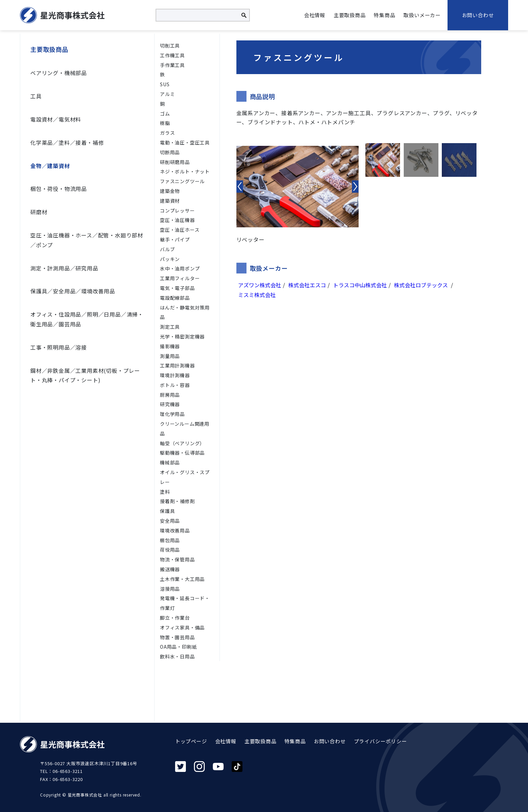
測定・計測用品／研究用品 (64, 268)
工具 (36, 96)
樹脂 (165, 123)
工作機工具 (172, 55)
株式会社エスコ (307, 285)
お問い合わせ (478, 15)
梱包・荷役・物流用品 (59, 189)
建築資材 (170, 201)
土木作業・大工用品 (182, 579)
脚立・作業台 (175, 618)
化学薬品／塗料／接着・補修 (67, 142)
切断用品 (170, 152)
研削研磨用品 (175, 162)
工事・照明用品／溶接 (59, 347)
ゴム (165, 113)
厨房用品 (170, 395)
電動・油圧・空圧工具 (185, 142)
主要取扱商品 (350, 15)
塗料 (165, 492)
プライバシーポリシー (381, 741)
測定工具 (170, 327)
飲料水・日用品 (177, 656)
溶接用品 (170, 589)
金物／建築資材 (50, 166)
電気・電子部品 (177, 288)
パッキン (170, 259)
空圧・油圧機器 (177, 220)
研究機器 (170, 404)
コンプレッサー (177, 210)
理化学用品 (172, 414)
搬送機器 (170, 569)
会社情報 (315, 15)
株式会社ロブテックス (422, 285)
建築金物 (170, 191)
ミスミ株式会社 (257, 295)
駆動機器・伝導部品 (182, 453)
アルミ (167, 94)
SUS (165, 84)
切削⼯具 (170, 45)
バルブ (167, 249)
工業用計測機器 (177, 365)
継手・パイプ (175, 239)
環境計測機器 (175, 375)
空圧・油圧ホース (180, 230)
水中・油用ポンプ (180, 268)
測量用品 (170, 356)
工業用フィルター (180, 278)
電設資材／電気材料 (56, 119)
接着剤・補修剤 (177, 501)
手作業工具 (172, 65)
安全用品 (170, 521)
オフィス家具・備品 (182, 627)
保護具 (167, 511)
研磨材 (39, 212)
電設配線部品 (175, 298)
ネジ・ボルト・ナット (185, 171)
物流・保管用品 (177, 559)
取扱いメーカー (422, 15)
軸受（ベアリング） (182, 443)
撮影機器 (170, 346)
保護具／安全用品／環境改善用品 (73, 291)
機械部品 (170, 462)
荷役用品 (170, 550)
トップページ (191, 741)
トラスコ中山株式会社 (360, 285)
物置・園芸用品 (177, 637)
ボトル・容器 (175, 385)
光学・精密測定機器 (182, 336)
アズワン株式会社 (260, 285)
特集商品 (384, 15)
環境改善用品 (175, 530)
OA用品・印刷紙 (178, 647)
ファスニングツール (182, 181)
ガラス (167, 133)
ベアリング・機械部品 (59, 73)
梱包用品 (170, 540)
